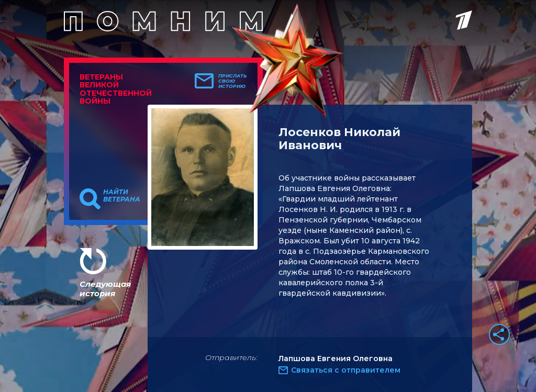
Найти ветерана (122, 196)
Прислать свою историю (233, 81)
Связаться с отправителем (346, 370)
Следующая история (105, 289)
